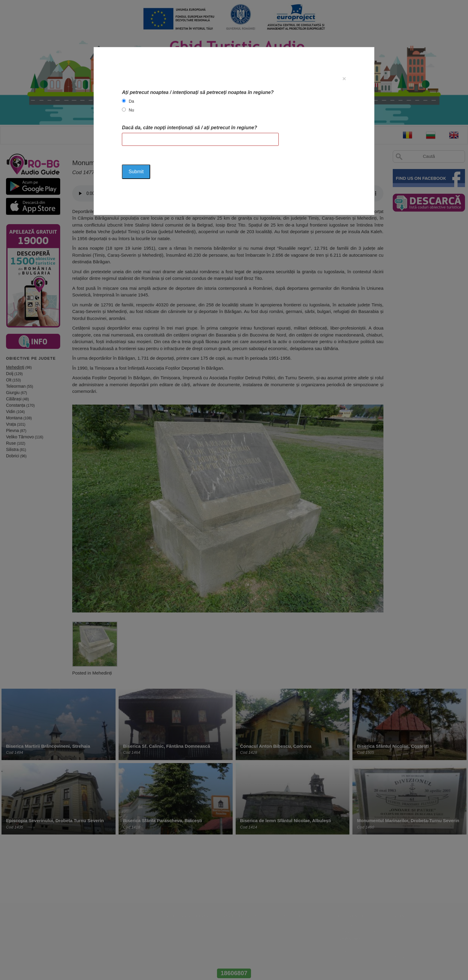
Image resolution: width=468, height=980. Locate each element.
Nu (132, 110)
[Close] (344, 78)
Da (132, 101)
